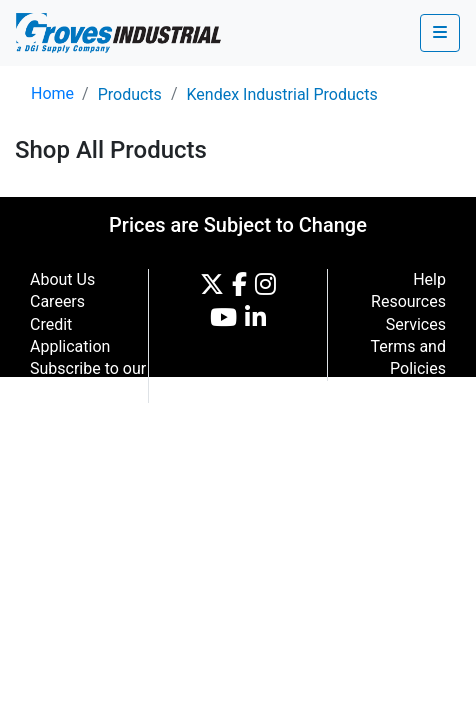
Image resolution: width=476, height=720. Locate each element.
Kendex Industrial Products (281, 94)
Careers (57, 301)
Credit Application (70, 335)
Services (416, 324)
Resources (408, 301)
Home (52, 93)
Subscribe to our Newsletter (88, 379)
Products (130, 94)
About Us (62, 279)
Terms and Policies (408, 357)
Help (429, 279)
